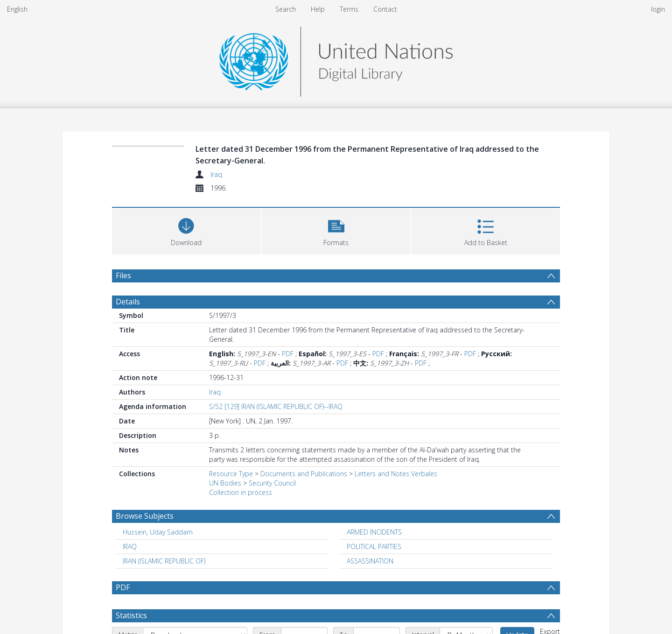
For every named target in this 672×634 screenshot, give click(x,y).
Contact (385, 9)
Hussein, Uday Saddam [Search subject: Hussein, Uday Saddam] (158, 532)
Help (318, 9)
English (17, 9)
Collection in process (241, 492)
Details (128, 302)
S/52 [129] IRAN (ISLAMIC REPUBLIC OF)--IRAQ (276, 406)
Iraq (216, 174)
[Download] (186, 230)
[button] (336, 230)
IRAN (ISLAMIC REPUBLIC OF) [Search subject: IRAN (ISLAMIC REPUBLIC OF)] (164, 561)
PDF (288, 354)
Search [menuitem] (286, 9)
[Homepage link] (336, 59)
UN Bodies (225, 483)
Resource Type (231, 474)
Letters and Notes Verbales (396, 474)
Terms (349, 9)
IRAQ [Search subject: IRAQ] (130, 546)
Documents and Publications (304, 474)
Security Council (272, 483)
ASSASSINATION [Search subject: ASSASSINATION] (370, 561)
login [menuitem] (658, 9)
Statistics (131, 615)
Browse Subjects (145, 516)
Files (123, 275)
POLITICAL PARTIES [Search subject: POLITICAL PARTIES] (374, 546)
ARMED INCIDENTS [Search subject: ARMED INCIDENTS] (374, 532)
